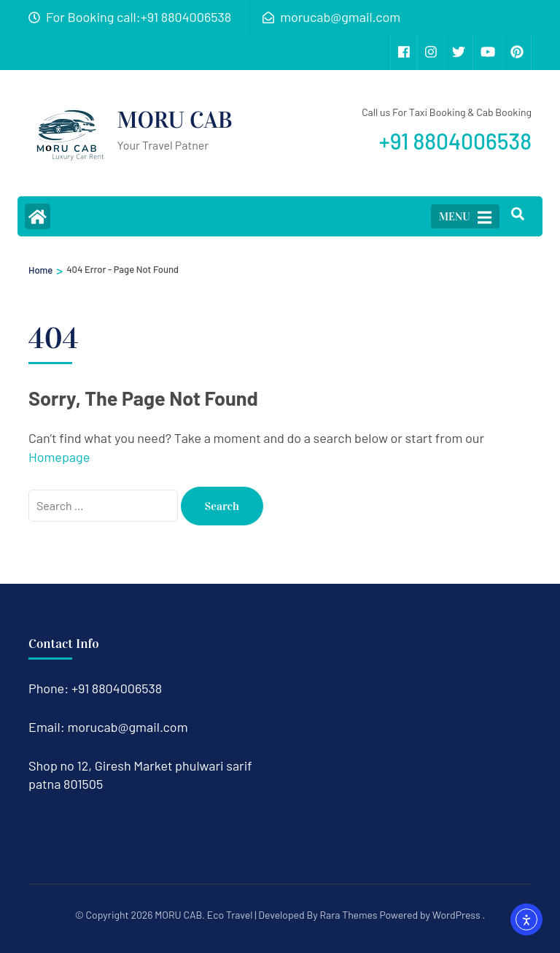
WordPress (456, 915)
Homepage (59, 457)
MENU (465, 217)
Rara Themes (348, 915)
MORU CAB (175, 120)
